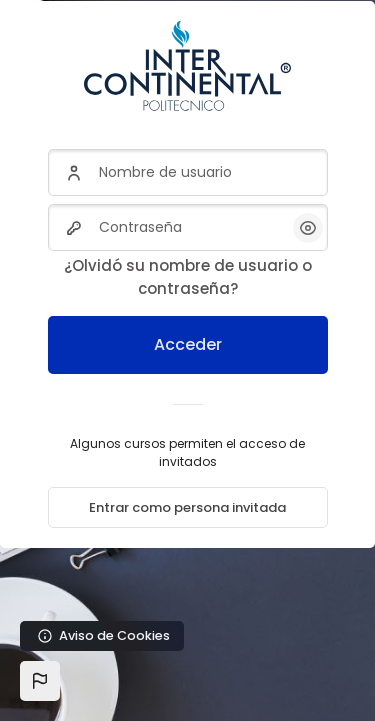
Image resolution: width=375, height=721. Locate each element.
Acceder (188, 344)
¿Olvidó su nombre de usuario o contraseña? (188, 277)
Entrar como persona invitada (187, 507)
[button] (40, 681)
